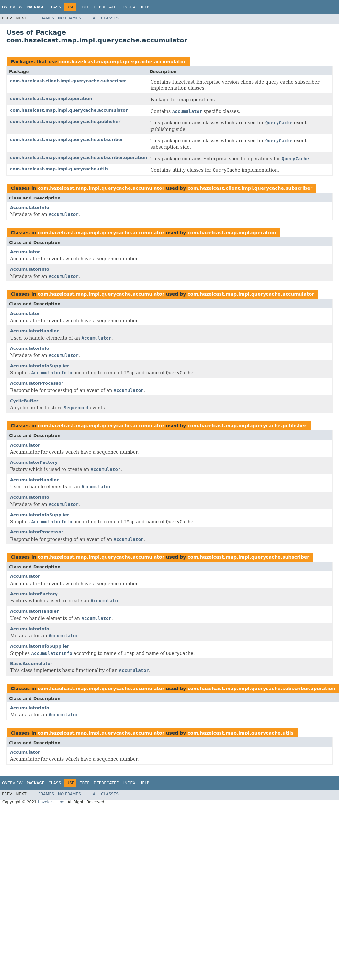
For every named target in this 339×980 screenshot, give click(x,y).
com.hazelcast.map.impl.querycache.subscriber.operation (79, 158)
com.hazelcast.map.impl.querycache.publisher (65, 122)
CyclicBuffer (24, 401)
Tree (85, 7)
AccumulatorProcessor (37, 383)
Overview (12, 7)
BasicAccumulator (31, 663)
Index (130, 7)
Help (144, 7)
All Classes (106, 18)
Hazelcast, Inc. (51, 802)
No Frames (69, 18)
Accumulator (25, 252)
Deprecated (107, 7)
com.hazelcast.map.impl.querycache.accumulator (122, 62)
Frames (46, 18)
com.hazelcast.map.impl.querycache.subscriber (67, 139)
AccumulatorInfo (30, 207)
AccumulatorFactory (34, 462)
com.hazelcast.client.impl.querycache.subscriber (68, 81)
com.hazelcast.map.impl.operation (51, 99)
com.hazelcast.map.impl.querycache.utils (59, 169)
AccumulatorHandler (34, 331)
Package (35, 7)
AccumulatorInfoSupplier (40, 366)
